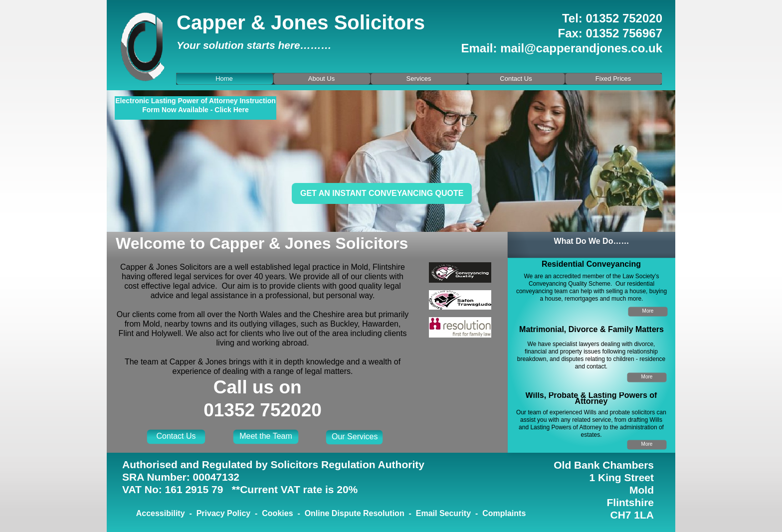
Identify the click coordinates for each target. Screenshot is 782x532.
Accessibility (161, 513)
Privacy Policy (224, 513)
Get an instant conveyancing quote (382, 193)
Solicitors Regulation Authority (348, 464)
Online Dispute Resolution (355, 513)
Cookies (277, 513)
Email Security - (449, 513)
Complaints (504, 513)
